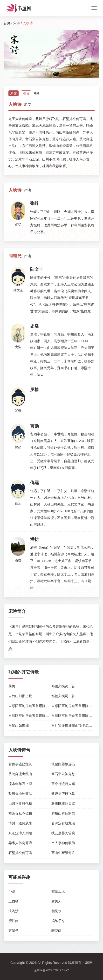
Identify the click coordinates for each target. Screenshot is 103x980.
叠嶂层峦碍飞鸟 (63, 794)
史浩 (18, 347)
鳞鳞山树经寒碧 (63, 813)
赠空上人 (58, 891)
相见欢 (56, 911)
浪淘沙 (14, 911)
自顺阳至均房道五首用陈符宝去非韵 (35, 706)
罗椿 (18, 410)
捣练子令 (58, 921)
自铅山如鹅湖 (19, 726)
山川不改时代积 (20, 803)
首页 (7, 23)
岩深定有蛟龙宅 (63, 823)
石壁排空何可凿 (20, 853)
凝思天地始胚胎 (20, 794)
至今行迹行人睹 (63, 784)
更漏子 (14, 931)
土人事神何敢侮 (63, 843)
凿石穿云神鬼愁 (63, 774)
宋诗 (17, 23)
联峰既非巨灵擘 (63, 803)
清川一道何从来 (20, 823)
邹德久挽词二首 (63, 686)
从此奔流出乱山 (20, 774)
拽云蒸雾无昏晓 (63, 833)
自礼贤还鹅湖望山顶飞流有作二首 (77, 726)
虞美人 (56, 901)
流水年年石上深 (20, 784)
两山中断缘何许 (63, 853)
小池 (12, 891)
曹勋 (18, 447)
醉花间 (56, 931)
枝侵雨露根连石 (63, 764)
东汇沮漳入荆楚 (20, 833)
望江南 (14, 921)
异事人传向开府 (20, 843)
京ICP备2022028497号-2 (51, 970)
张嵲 (18, 224)
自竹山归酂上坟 (20, 696)
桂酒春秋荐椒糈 (20, 813)
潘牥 (18, 560)
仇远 (18, 503)
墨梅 (12, 686)
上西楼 (14, 901)
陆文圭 (18, 290)
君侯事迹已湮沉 (20, 764)
